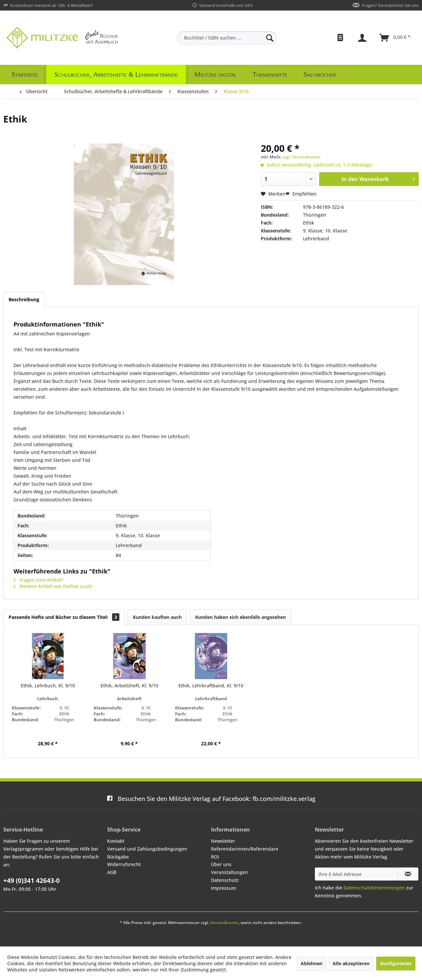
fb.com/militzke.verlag (211, 799)
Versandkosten (224, 923)
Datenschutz (225, 880)
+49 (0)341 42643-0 (31, 881)
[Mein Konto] (363, 38)
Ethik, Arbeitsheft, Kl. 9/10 (129, 686)
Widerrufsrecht (124, 864)
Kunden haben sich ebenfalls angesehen (241, 617)
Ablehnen (312, 963)
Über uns (221, 864)
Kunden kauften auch (157, 617)
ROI (215, 857)
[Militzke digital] (215, 75)
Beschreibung (24, 299)
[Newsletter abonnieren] (408, 874)
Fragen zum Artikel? (38, 580)
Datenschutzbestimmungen (374, 888)
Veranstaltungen (229, 872)
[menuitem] (227, 38)
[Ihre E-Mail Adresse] (356, 874)
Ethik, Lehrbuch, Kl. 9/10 (48, 686)
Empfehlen (301, 194)
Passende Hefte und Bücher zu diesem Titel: (64, 617)
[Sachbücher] (320, 75)
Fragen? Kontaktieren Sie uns (390, 5)
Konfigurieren (396, 963)
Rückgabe (118, 857)
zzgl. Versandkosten (301, 157)
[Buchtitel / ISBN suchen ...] (227, 38)
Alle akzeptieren (351, 963)
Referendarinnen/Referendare (245, 849)
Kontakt (116, 841)
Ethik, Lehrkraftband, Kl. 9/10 (211, 686)
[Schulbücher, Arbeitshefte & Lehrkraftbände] (116, 75)
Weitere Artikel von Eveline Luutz (53, 586)
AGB (112, 872)
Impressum (224, 888)
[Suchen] (270, 38)
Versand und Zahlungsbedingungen (147, 849)
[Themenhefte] (270, 75)
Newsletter (223, 841)
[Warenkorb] (395, 38)
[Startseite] (25, 75)
